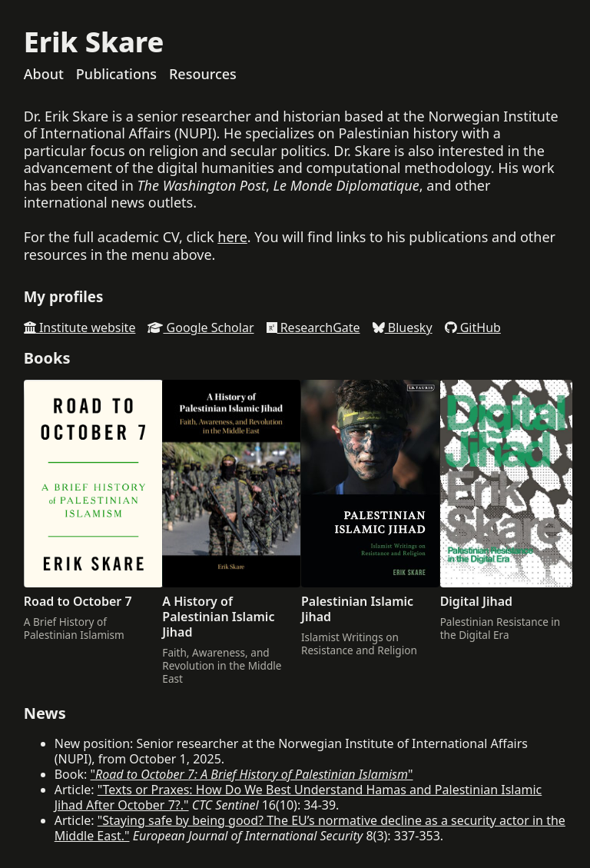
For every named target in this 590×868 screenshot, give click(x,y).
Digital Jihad (476, 601)
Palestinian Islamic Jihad (357, 609)
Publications (116, 74)
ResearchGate (313, 328)
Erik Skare (94, 42)
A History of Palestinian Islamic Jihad (218, 617)
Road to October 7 (78, 601)
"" (251, 774)
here (232, 237)
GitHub (473, 328)
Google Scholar (201, 328)
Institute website (80, 328)
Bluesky (403, 328)
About (44, 74)
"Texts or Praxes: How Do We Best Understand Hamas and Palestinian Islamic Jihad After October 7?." (298, 797)
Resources (203, 74)
